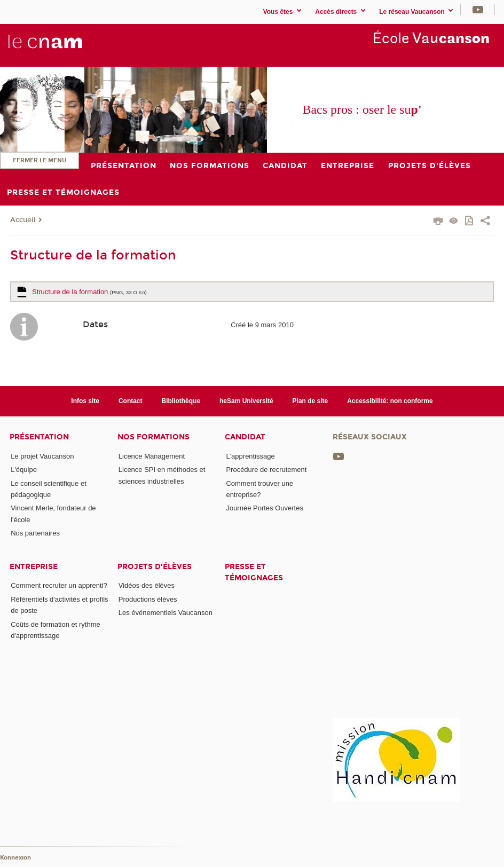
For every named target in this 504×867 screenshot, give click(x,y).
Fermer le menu (40, 160)
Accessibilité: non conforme (390, 401)
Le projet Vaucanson (42, 456)
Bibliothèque (181, 401)
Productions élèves (148, 599)
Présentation (39, 437)
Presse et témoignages (254, 572)
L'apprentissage (250, 456)
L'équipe (24, 470)
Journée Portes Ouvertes (265, 508)
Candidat (245, 437)
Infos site (85, 401)
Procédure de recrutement (266, 470)
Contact (131, 401)
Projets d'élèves (155, 567)
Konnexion (15, 858)
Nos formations (153, 437)
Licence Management (152, 456)
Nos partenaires (35, 533)
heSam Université (246, 401)
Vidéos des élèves (147, 585)
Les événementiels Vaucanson (166, 613)
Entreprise (34, 567)
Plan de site (310, 401)
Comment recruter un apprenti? (59, 585)
